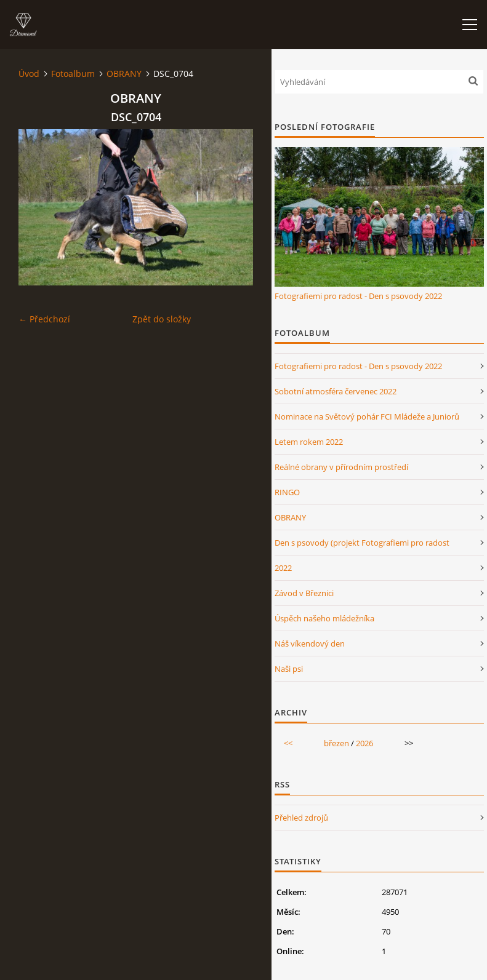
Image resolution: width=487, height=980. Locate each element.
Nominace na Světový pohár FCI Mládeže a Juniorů (367, 416)
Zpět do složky (162, 319)
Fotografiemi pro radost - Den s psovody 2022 (358, 296)
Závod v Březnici (304, 593)
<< (288, 743)
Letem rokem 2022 (309, 442)
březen (336, 743)
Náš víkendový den (310, 643)
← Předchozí (44, 319)
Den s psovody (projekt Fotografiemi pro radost (362, 543)
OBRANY (124, 74)
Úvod (29, 74)
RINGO (287, 492)
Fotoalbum (73, 74)
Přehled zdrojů (301, 818)
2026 (364, 743)
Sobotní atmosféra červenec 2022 (336, 391)
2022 (283, 568)
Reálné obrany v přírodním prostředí (341, 467)
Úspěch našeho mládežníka (324, 618)
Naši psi (289, 669)
